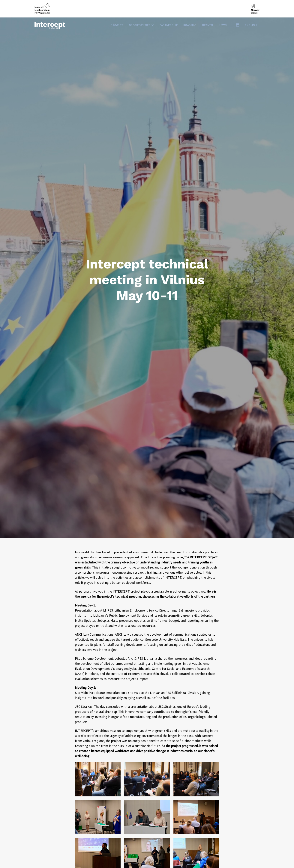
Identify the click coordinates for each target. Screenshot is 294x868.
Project (117, 25)
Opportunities (141, 25)
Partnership (169, 25)
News (223, 25)
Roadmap (190, 25)
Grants (207, 25)
